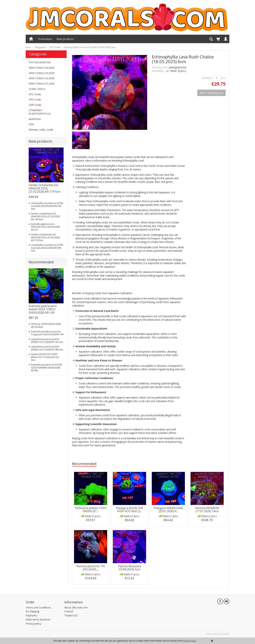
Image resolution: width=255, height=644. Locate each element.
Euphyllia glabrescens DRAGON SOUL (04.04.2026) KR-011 (45, 227)
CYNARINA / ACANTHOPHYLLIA (40, 112)
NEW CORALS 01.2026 (42, 84)
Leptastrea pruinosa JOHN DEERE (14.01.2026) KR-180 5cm (47, 348)
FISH (31, 124)
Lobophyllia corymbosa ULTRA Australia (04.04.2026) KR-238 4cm (47, 206)
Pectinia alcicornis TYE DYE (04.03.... (91, 568)
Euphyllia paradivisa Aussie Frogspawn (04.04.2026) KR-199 (47, 333)
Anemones (35, 119)
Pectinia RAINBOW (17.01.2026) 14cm (207, 510)
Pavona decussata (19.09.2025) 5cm (130, 568)
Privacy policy (33, 624)
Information (73, 602)
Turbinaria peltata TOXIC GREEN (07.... (91, 510)
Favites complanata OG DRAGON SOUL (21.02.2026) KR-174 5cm (45, 188)
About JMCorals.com (76, 607)
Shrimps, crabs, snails (41, 130)
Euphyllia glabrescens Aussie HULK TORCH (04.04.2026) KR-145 (43, 309)
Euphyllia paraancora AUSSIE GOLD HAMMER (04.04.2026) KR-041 (47, 367)
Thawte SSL (71, 615)
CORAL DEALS (37, 89)
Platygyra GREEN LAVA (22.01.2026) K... (168, 510)
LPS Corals (35, 99)
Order (30, 602)
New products (65, 39)
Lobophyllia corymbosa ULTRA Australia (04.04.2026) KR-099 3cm (47, 248)
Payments (31, 615)
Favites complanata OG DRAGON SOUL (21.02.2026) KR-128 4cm (45, 216)
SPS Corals (35, 94)
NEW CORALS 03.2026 (42, 73)
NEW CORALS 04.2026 (42, 68)
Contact (69, 611)
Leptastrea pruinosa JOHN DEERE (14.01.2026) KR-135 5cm (47, 340)
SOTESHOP (224, 634)
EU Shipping (32, 611)
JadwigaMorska (178, 67)
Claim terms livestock (38, 620)
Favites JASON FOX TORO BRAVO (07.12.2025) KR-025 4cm (45, 357)
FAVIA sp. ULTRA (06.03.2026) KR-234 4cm (46, 325)
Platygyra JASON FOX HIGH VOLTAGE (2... (129, 510)
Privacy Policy (189, 641)
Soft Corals (35, 105)
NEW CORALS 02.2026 (42, 78)
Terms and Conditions (38, 607)
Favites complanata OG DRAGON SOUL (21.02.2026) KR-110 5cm (45, 237)
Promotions (45, 39)
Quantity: (207, 78)
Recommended (84, 464)
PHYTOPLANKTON (40, 62)
